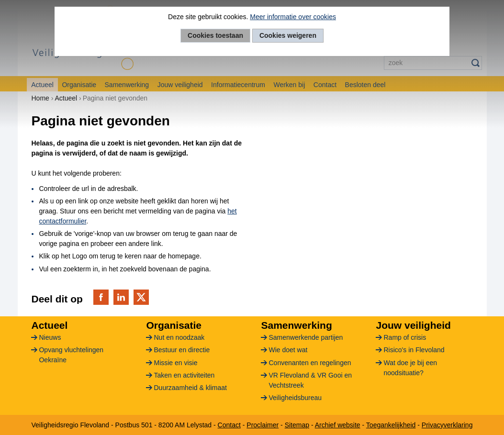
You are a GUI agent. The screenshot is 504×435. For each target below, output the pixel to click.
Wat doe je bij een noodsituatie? (410, 368)
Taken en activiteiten (184, 375)
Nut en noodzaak (179, 337)
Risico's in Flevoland (414, 350)
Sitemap (297, 425)
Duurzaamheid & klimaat (190, 388)
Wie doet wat (288, 350)
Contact (229, 425)
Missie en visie (175, 363)
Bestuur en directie (182, 350)
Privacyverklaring (447, 425)
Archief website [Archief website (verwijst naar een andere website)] (338, 425)
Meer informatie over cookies (293, 17)
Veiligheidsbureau (295, 398)
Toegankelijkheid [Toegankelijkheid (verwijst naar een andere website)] (391, 425)
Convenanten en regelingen (310, 363)
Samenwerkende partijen (306, 337)
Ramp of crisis (405, 337)
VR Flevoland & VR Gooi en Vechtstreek (310, 380)
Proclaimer (263, 425)
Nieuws (50, 337)
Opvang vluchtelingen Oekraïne (71, 355)
